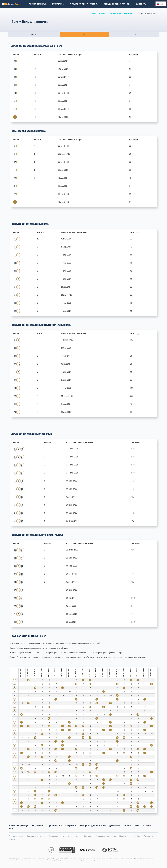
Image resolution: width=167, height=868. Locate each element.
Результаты (115, 13)
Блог (137, 825)
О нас (79, 836)
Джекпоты (141, 4)
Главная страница (98, 13)
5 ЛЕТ (134, 34)
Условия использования (106, 836)
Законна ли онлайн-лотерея (61, 836)
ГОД (84, 34)
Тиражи (127, 825)
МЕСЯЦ (34, 34)
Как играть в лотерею (36, 836)
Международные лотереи (117, 4)
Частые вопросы (16, 836)
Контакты (88, 836)
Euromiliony (129, 13)
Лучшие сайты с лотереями (84, 4)
